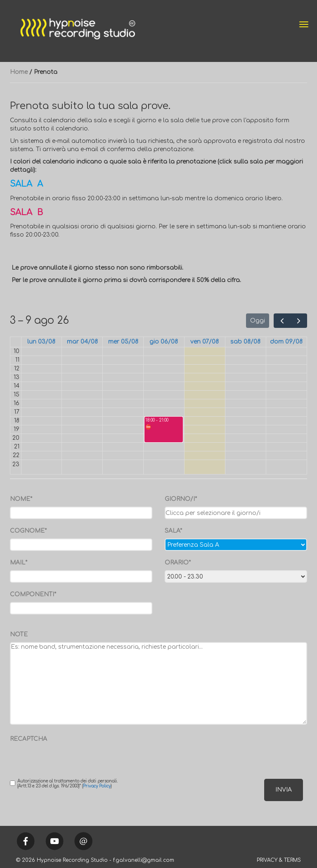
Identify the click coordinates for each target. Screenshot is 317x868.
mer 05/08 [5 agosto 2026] (123, 342)
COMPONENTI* (33, 594)
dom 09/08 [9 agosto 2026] (286, 342)
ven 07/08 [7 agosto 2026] (205, 342)
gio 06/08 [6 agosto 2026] (164, 342)
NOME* (21, 499)
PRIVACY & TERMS (279, 860)
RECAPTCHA (28, 739)
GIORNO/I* (181, 499)
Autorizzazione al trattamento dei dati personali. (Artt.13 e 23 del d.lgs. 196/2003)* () (64, 784)
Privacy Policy (97, 786)
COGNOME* (28, 531)
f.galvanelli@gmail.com (144, 860)
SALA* (173, 531)
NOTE (19, 634)
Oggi (258, 321)
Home (19, 72)
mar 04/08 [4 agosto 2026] (82, 342)
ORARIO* (178, 563)
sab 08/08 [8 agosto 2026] (245, 342)
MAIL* (19, 563)
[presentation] (58, 759)
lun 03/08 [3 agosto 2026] (41, 342)
